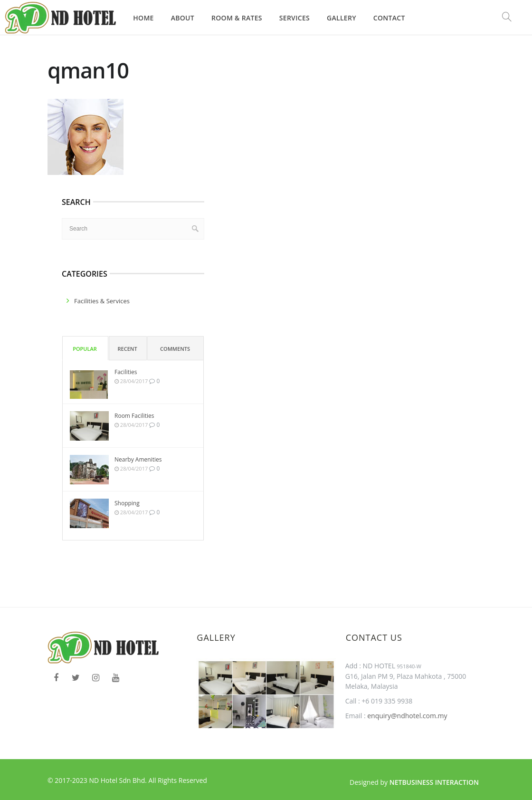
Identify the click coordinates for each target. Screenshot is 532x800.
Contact (389, 18)
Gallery (342, 18)
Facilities (126, 372)
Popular (85, 349)
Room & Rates (237, 18)
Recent (128, 349)
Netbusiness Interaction (434, 782)
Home (143, 18)
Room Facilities (134, 416)
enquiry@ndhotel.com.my (407, 716)
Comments (175, 349)
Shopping (127, 503)
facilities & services (102, 301)
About (183, 18)
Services (294, 18)
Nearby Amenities (138, 459)
